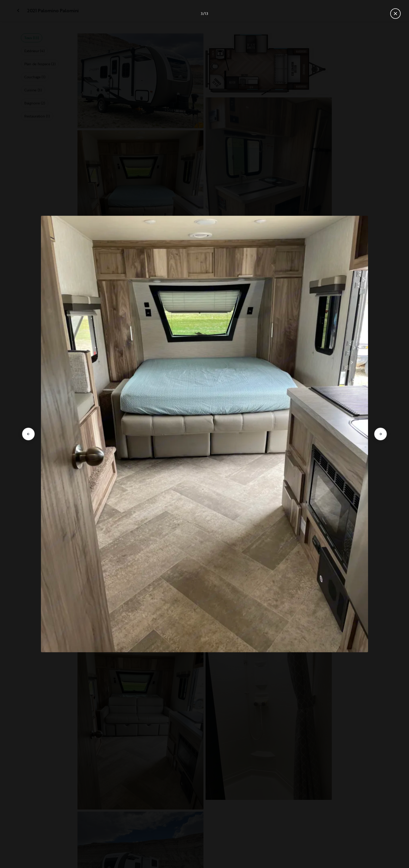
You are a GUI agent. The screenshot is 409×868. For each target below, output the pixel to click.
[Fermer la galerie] (395, 14)
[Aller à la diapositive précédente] (28, 434)
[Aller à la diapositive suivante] (381, 434)
